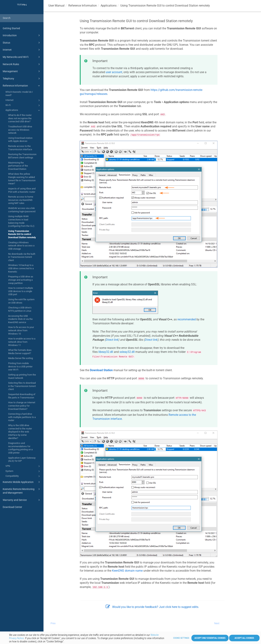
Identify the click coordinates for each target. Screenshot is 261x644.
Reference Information (22, 86)
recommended (187, 319)
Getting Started (11, 28)
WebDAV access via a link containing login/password (22, 210)
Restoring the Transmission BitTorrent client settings (22, 156)
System (23, 471)
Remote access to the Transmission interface (20, 148)
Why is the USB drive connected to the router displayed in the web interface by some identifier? (20, 432)
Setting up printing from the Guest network (22, 376)
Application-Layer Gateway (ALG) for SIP (22, 459)
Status (22, 43)
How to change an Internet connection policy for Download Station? (22, 406)
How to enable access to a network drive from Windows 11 (22, 342)
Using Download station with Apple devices (20, 140)
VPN (23, 466)
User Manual (56, 6)
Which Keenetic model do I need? (19, 94)
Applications (23, 110)
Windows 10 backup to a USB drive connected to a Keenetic (21, 268)
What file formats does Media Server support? (20, 352)
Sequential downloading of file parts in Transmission (22, 396)
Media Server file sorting (20, 358)
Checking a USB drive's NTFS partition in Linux (20, 309)
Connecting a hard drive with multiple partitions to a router (22, 417)
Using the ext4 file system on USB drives (21, 301)
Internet (22, 50)
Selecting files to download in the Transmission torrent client (22, 386)
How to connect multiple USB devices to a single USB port (21, 291)
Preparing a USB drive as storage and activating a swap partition (21, 280)
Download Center (12, 507)
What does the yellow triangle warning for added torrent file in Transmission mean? (22, 179)
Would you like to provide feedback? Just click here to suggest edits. (152, 607)
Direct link (112, 340)
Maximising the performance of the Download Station (18, 166)
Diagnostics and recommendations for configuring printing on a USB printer (20, 448)
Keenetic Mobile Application (22, 482)
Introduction (22, 35)
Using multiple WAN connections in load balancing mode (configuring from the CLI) (21, 221)
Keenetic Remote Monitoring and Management (22, 491)
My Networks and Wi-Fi (22, 57)
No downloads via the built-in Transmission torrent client (22, 257)
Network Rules (22, 64)
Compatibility (23, 476)
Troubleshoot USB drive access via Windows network (20, 130)
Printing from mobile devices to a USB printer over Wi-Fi (20, 366)
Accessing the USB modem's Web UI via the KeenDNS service (20, 319)
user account (114, 72)
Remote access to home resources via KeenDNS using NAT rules (21, 200)
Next (217, 623)
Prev (53, 623)
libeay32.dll (106, 352)
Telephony (22, 79)
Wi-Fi (23, 105)
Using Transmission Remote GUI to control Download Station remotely (22, 234)
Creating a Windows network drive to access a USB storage (21, 246)
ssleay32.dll (127, 352)
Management (22, 71)
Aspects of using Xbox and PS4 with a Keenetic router (22, 190)
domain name (127, 571)
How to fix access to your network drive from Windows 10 (21, 330)
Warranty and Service (22, 500)
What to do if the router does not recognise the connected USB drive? (20, 118)
